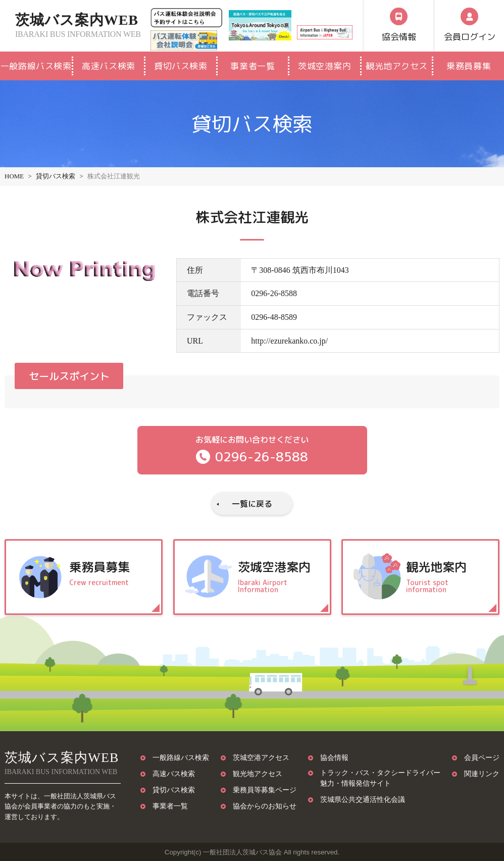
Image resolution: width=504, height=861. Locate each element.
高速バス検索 (108, 66)
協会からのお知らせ (265, 806)
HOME (14, 176)
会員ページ (482, 757)
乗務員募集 (469, 66)
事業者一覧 (253, 66)
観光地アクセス (397, 66)
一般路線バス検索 (36, 66)
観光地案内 (447, 576)
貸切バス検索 (181, 66)
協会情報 (334, 757)
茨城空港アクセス (261, 757)
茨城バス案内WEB (82, 26)
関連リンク (482, 774)
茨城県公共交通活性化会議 (363, 799)
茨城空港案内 (324, 66)
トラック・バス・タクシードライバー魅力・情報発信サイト (380, 778)
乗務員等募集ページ (265, 790)
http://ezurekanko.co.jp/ (289, 341)
